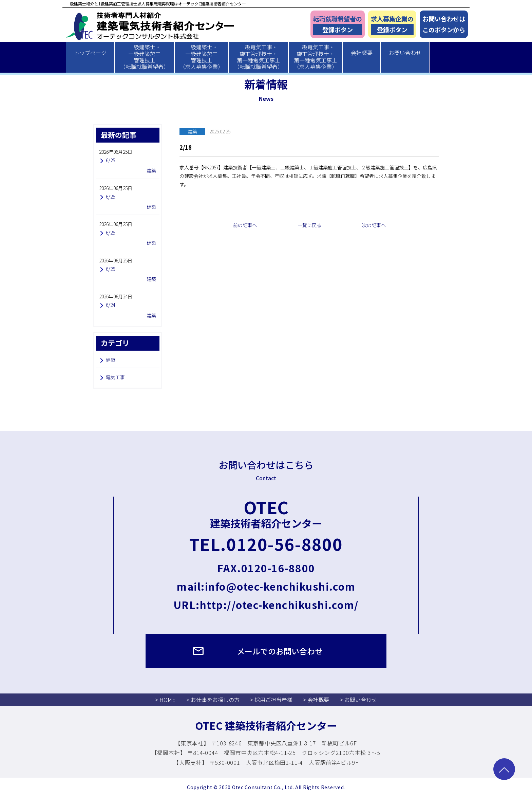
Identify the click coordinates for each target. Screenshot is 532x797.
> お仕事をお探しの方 (213, 700)
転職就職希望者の (338, 25)
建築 (111, 360)
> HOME (165, 700)
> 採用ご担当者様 (271, 700)
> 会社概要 (316, 700)
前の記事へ (245, 225)
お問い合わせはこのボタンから (444, 24)
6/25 (110, 160)
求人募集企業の (392, 25)
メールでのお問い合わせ (280, 651)
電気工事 (115, 377)
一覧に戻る (309, 225)
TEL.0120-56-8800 (266, 544)
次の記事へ (374, 225)
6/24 (110, 305)
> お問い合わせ (358, 700)
